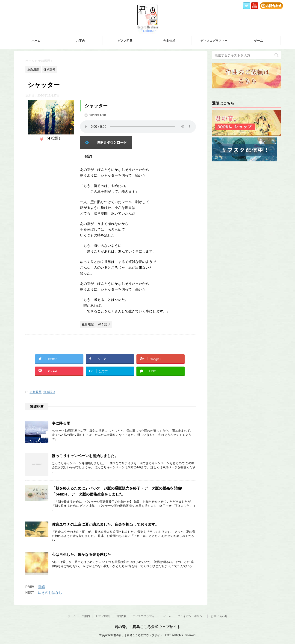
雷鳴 (41, 587)
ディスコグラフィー (214, 41)
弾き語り (49, 392)
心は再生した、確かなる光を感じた (81, 555)
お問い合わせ (219, 616)
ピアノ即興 (125, 41)
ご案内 (81, 41)
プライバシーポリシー (191, 616)
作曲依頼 (169, 41)
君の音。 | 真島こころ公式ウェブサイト (147, 627)
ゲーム (258, 41)
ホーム (36, 41)
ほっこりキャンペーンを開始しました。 (85, 456)
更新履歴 (35, 392)
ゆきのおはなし (50, 593)
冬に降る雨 (61, 423)
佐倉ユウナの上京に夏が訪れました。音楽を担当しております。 (105, 524)
